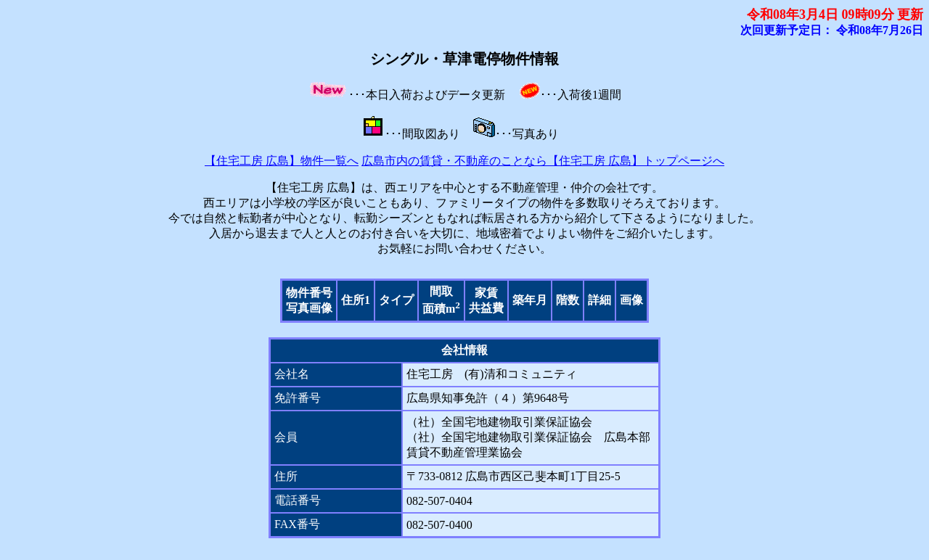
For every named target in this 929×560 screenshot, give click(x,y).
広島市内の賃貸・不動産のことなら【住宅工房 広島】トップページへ (543, 161)
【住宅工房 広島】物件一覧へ (282, 161)
